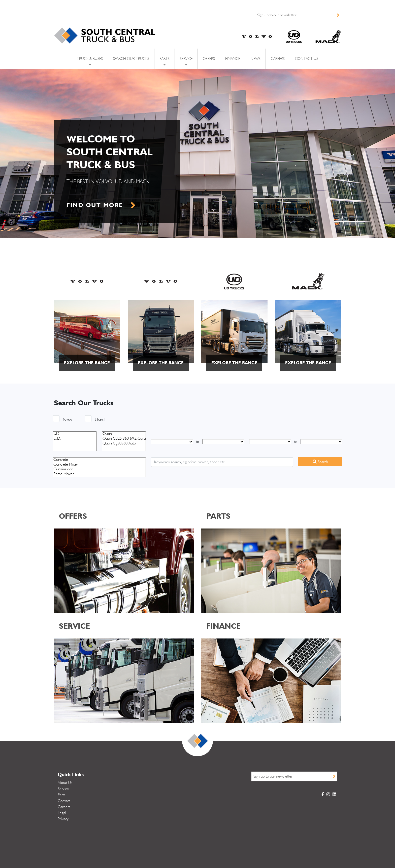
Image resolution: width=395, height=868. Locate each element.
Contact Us (307, 59)
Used (100, 419)
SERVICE (74, 626)
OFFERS (73, 516)
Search (320, 462)
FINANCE (223, 626)
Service (63, 789)
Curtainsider (99, 469)
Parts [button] (164, 59)
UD (75, 434)
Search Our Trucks (131, 59)
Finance (233, 59)
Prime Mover (99, 474)
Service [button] (186, 59)
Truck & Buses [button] (90, 59)
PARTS (218, 516)
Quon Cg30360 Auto (124, 444)
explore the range (87, 363)
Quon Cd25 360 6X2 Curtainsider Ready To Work (124, 439)
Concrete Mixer (99, 465)
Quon (124, 434)
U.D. (75, 439)
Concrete (99, 460)
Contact (64, 801)
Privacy (63, 819)
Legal (62, 813)
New (68, 419)
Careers (278, 59)
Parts (61, 795)
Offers (209, 59)
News (255, 59)
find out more (95, 205)
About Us (65, 783)
